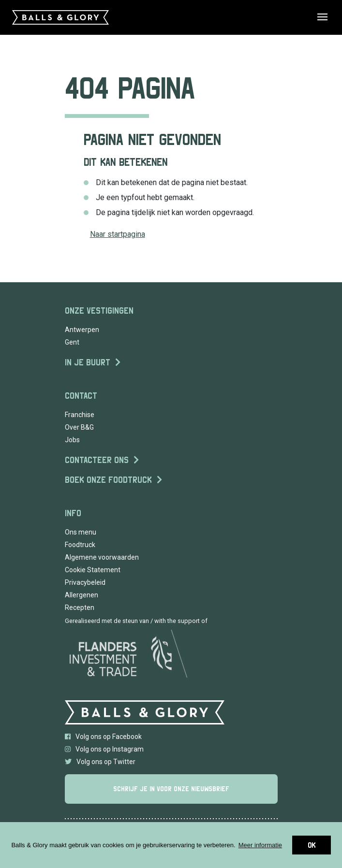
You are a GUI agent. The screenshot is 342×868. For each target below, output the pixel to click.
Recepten (80, 608)
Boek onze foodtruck (108, 480)
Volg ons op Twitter (100, 762)
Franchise (80, 415)
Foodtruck (80, 545)
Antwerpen (82, 330)
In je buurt (88, 362)
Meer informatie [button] (260, 845)
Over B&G (79, 427)
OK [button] (312, 845)
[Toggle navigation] (328, 17)
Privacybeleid (85, 582)
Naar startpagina (118, 234)
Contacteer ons (97, 460)
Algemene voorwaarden (102, 557)
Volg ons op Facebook (103, 737)
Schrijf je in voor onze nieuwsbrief (171, 789)
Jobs (72, 440)
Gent (72, 342)
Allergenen (82, 595)
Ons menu (81, 532)
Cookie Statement (93, 570)
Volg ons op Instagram (104, 749)
